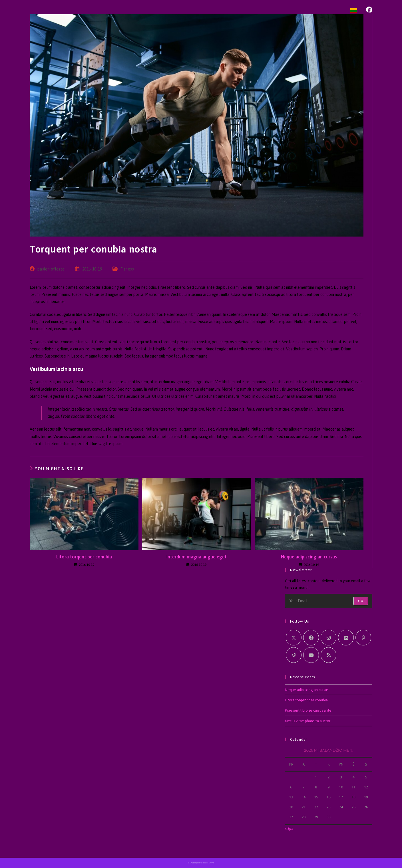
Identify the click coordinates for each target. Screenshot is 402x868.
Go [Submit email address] (361, 601)
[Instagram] (328, 638)
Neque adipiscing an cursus (309, 557)
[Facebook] (311, 638)
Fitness (127, 269)
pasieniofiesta (51, 269)
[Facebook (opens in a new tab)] (369, 10)
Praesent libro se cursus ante (308, 710)
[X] (294, 638)
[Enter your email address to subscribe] (329, 601)
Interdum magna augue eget (197, 557)
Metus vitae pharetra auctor (308, 721)
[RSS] (328, 655)
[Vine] (294, 655)
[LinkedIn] (346, 638)
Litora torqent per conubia (84, 557)
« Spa (289, 828)
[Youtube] (311, 655)
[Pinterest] (363, 638)
